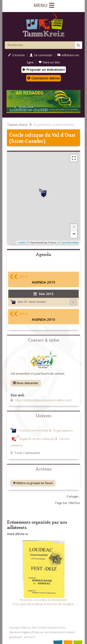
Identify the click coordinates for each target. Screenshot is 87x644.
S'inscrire (16, 55)
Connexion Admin (43, 78)
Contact (42, 627)
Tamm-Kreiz (17, 124)
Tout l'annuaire (25, 453)
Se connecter (41, 55)
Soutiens (54, 627)
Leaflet (21, 243)
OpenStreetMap (70, 243)
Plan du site (29, 627)
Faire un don (49, 62)
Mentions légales (20, 632)
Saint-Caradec (37, 302)
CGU (63, 627)
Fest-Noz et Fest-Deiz (34, 431)
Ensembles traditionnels (54, 124)
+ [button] (74, 227)
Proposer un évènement (44, 70)
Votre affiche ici (18, 534)
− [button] (74, 234)
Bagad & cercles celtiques (37, 439)
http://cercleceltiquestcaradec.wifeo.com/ (43, 400)
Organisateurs (63, 431)
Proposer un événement (48, 632)
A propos (15, 627)
